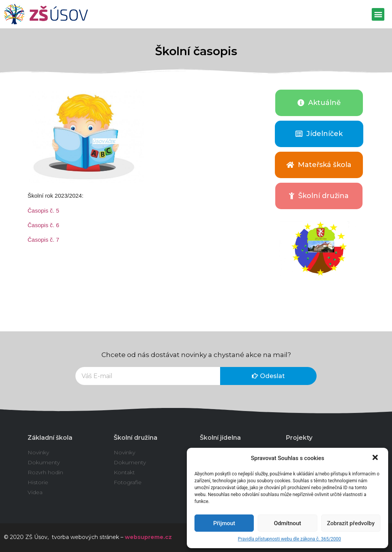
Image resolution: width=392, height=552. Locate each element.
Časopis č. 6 (43, 225)
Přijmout (224, 523)
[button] (376, 458)
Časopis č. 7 (43, 240)
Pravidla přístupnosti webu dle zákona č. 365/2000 (289, 539)
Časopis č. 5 (43, 210)
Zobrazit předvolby (351, 523)
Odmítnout (288, 523)
